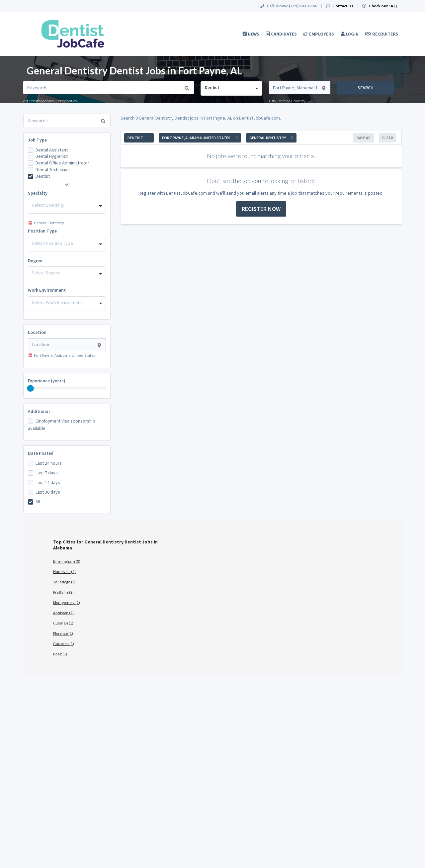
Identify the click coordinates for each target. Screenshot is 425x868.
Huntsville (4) (64, 572)
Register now (261, 209)
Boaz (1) (60, 654)
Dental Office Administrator (62, 163)
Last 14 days (48, 482)
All (38, 502)
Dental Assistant (52, 150)
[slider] (31, 388)
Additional (39, 411)
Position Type (42, 231)
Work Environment (47, 290)
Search (366, 88)
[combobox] (231, 88)
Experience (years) (47, 381)
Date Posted (41, 453)
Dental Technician (53, 169)
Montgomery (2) (67, 602)
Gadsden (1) (64, 644)
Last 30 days (48, 492)
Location (37, 332)
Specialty (38, 193)
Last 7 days (47, 473)
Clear (388, 138)
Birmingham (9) (67, 561)
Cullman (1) (63, 623)
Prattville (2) (63, 592)
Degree (35, 260)
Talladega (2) (64, 582)
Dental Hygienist (52, 156)
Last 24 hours (49, 463)
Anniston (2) (63, 613)
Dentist (43, 176)
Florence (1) (63, 633)
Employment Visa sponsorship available (62, 425)
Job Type (37, 140)
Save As (364, 138)
